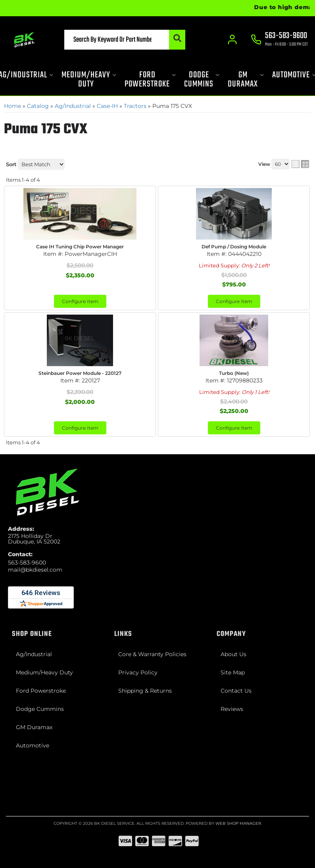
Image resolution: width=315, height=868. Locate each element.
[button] (125, 40)
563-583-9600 (27, 563)
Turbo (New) (234, 373)
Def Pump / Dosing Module (234, 247)
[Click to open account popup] (232, 40)
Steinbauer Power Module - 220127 (80, 373)
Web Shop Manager (238, 823)
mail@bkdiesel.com (35, 570)
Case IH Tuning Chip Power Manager (80, 247)
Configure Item (80, 301)
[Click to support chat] (279, 40)
